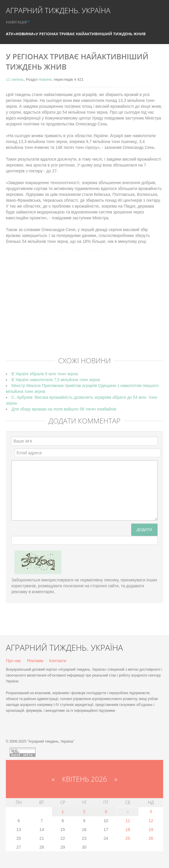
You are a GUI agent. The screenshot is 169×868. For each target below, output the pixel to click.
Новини (24, 34)
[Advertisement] (87, 309)
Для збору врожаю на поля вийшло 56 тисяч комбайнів (64, 409)
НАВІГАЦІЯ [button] (18, 22)
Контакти (58, 661)
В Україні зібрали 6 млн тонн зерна (45, 374)
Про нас (13, 661)
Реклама (35, 661)
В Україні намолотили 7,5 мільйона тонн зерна (56, 380)
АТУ (10, 34)
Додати (144, 530)
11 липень (15, 79)
